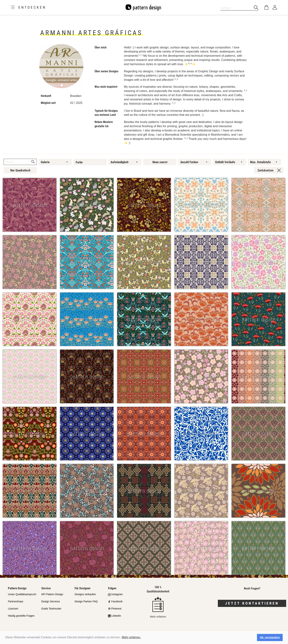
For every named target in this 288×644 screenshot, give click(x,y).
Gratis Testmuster (51, 609)
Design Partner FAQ (86, 601)
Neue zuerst (160, 162)
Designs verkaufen (85, 594)
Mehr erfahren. (131, 637)
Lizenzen (13, 609)
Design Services (51, 601)
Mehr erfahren (158, 607)
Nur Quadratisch (20, 170)
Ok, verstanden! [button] (270, 637)
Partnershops (16, 601)
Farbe (79, 162)
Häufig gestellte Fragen (21, 616)
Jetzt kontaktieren (252, 603)
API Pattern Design (52, 594)
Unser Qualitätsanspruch (22, 594)
